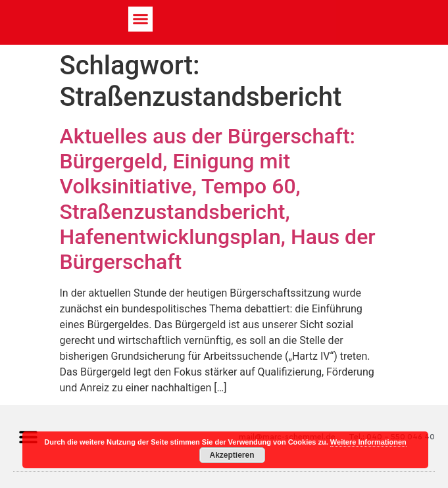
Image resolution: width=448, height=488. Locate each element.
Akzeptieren (232, 455)
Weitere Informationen (368, 442)
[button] (141, 19)
